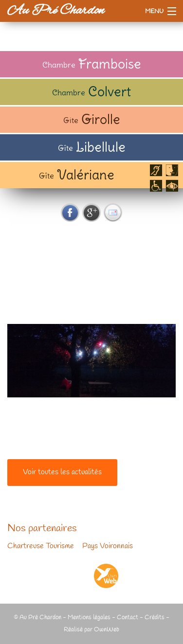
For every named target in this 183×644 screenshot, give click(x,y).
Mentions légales (89, 617)
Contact (128, 617)
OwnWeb (107, 630)
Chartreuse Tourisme (41, 546)
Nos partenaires (42, 529)
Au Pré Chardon (56, 11)
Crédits (155, 617)
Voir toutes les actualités (62, 472)
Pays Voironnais (108, 546)
